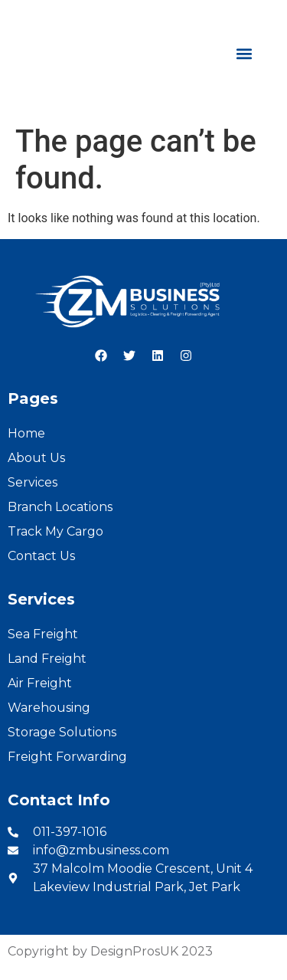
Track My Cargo (55, 531)
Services (33, 482)
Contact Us (41, 556)
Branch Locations (60, 507)
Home (26, 433)
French (257, 16)
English (202, 16)
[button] (244, 54)
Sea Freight (43, 634)
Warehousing (49, 708)
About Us (36, 458)
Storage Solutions (62, 732)
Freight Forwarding (67, 757)
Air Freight (40, 683)
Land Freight (47, 659)
